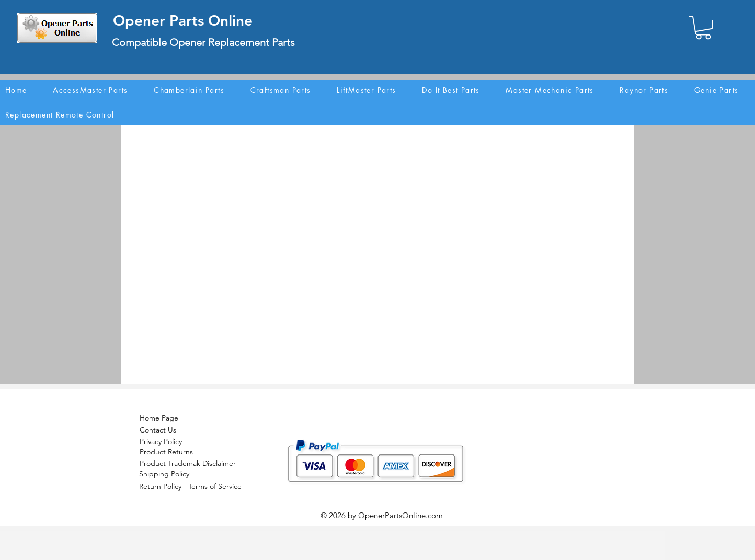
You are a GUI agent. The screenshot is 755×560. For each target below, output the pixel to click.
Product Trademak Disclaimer (188, 463)
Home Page (159, 418)
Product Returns (166, 452)
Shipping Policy (164, 474)
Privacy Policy (161, 441)
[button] (703, 27)
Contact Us (158, 430)
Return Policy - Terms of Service (190, 486)
